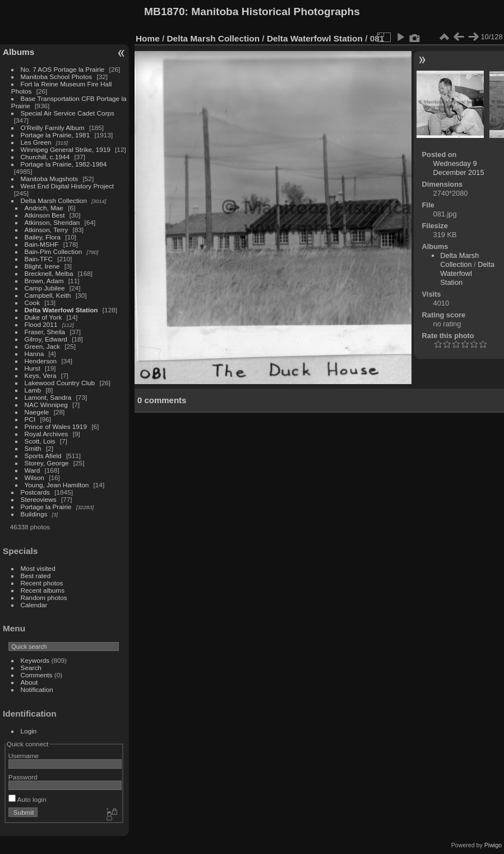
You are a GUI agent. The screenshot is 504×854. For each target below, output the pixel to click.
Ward (33, 470)
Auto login (27, 799)
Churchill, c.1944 (45, 157)
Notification (37, 689)
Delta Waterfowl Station (61, 310)
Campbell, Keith (48, 295)
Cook (32, 303)
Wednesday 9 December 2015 (459, 168)
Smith (33, 448)
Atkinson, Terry (47, 230)
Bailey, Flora (43, 237)
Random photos (44, 597)
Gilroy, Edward (46, 339)
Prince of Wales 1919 (56, 426)
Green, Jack (42, 346)
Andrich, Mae (44, 208)
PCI (30, 419)
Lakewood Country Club (60, 383)
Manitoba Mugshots (50, 179)
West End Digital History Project (68, 186)
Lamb (33, 390)
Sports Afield (43, 456)
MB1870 (165, 11)
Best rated (36, 576)
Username (24, 756)
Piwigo (493, 845)
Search (31, 668)
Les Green (36, 142)
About (29, 682)
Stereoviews (39, 499)
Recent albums (43, 590)
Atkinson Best (45, 215)
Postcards (35, 492)
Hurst (33, 368)
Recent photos (42, 583)
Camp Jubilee (45, 288)
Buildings (34, 514)
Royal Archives (47, 434)
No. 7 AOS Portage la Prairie (63, 69)
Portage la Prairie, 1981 (56, 135)
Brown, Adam (44, 281)
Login (29, 731)
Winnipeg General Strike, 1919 (66, 149)
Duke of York (43, 317)
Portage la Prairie (46, 507)
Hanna (34, 354)
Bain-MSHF (42, 244)
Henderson (41, 361)
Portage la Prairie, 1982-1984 (64, 164)
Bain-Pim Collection (54, 251)
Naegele (37, 412)
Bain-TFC (39, 259)
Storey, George (47, 463)
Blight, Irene (42, 266)
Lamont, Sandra (48, 397)
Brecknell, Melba (49, 273)
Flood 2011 (41, 324)
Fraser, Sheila (45, 332)
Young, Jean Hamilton (57, 485)
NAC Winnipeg (46, 405)
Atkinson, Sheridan (52, 222)
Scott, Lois (40, 441)
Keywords (35, 660)
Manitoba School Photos (57, 77)
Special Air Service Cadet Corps (68, 113)
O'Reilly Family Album (53, 128)
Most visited (38, 568)
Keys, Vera (41, 375)
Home (148, 38)
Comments (37, 675)
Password (23, 777)
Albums (19, 52)
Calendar (34, 605)
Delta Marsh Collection (54, 200)
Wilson (34, 477)
